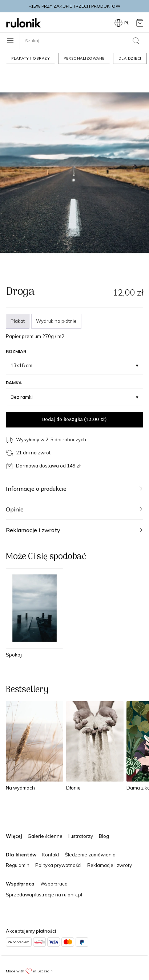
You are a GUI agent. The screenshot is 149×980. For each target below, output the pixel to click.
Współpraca (54, 884)
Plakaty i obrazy (31, 58)
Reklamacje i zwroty (110, 865)
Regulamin (18, 865)
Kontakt (51, 855)
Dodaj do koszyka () (74, 420)
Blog (104, 836)
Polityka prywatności (58, 865)
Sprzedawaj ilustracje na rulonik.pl (44, 895)
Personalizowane (84, 58)
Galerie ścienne (45, 836)
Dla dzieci (130, 58)
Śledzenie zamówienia (90, 855)
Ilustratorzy (81, 836)
